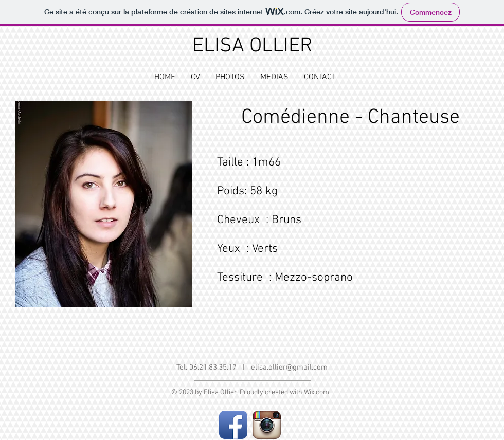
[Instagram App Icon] (267, 425)
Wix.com (317, 392)
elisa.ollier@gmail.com (289, 368)
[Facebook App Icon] (233, 425)
